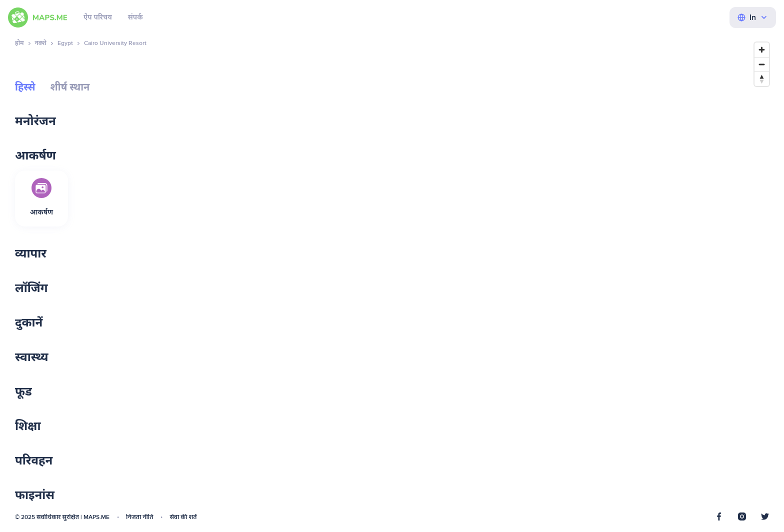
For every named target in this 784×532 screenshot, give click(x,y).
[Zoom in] (762, 50)
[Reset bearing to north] (762, 79)
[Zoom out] (762, 64)
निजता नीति (139, 517)
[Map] (549, 280)
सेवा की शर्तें (183, 517)
